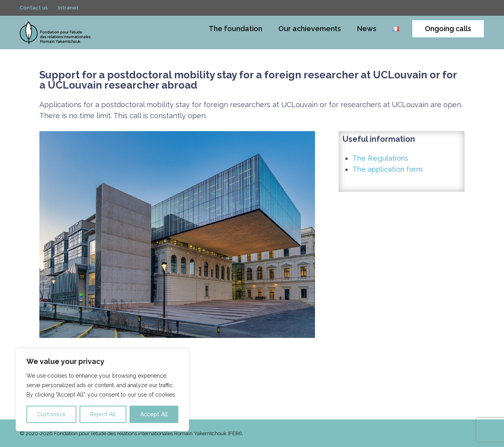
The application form (388, 169)
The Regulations (380, 158)
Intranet (68, 9)
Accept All (154, 414)
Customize (51, 414)
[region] (102, 390)
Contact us (34, 9)
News (367, 29)
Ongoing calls (448, 29)
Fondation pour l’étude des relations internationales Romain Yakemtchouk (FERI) (148, 433)
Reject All (103, 414)
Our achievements (310, 29)
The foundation (235, 29)
